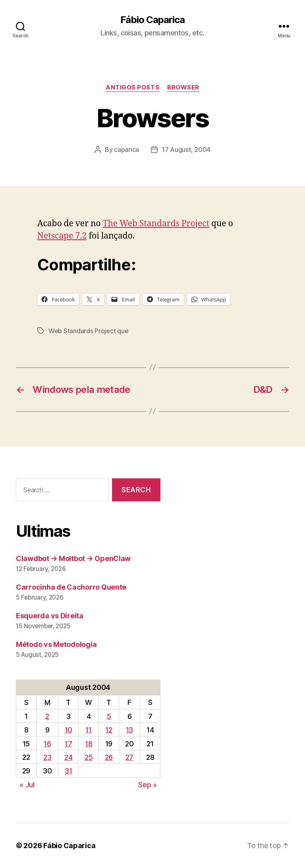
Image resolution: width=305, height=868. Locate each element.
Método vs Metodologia (56, 644)
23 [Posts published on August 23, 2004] (47, 757)
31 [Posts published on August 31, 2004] (68, 771)
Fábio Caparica (152, 20)
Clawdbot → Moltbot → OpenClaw (73, 558)
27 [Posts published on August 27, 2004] (129, 757)
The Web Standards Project (156, 224)
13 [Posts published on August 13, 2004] (129, 730)
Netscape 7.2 (62, 236)
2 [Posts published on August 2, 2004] (47, 716)
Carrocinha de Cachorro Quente (71, 587)
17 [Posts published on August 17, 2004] (68, 744)
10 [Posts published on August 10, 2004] (69, 730)
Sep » (148, 785)
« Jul (27, 785)
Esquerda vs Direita (50, 616)
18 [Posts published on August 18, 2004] (89, 744)
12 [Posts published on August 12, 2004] (109, 730)
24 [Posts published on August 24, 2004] (68, 757)
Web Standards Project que (88, 331)
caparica (126, 150)
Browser (183, 87)
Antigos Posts (132, 87)
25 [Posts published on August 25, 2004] (89, 757)
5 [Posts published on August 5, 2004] (109, 716)
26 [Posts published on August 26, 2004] (109, 757)
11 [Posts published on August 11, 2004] (88, 730)
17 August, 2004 (186, 150)
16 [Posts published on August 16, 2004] (47, 744)
